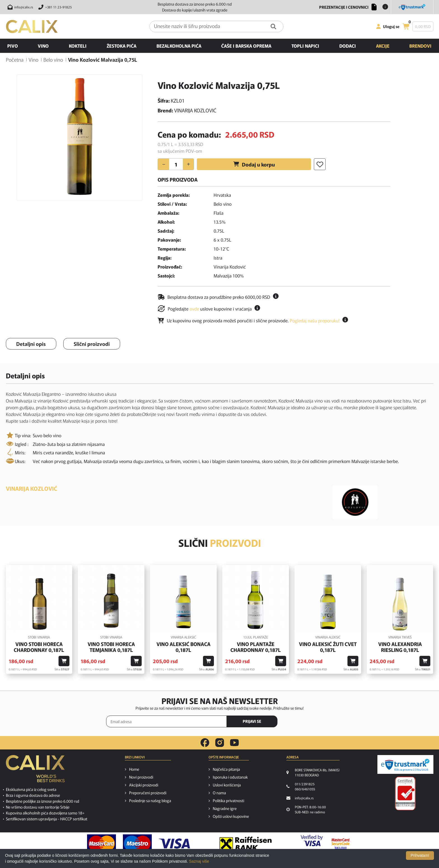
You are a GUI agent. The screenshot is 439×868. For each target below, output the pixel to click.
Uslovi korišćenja (227, 785)
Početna (15, 59)
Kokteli (78, 46)
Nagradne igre (225, 808)
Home (134, 769)
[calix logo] (35, 771)
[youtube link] (234, 743)
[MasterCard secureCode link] (341, 844)
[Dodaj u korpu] (64, 661)
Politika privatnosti (228, 800)
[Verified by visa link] (312, 844)
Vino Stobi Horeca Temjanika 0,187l (111, 647)
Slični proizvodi (92, 344)
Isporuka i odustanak (230, 777)
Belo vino (53, 59)
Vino (43, 46)
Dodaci (348, 46)
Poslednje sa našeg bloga (150, 800)
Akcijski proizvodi (144, 785)
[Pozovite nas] (54, 7)
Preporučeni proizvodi (148, 793)
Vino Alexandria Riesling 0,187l (400, 647)
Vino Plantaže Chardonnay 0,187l (256, 647)
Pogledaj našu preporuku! (315, 320)
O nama (219, 793)
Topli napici (305, 46)
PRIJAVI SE (252, 721)
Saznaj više (199, 861)
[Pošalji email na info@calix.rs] (19, 7)
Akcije (383, 46)
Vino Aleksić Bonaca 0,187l (184, 647)
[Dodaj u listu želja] (320, 164)
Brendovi (420, 46)
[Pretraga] (273, 26)
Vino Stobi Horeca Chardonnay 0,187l (39, 647)
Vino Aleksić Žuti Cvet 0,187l (328, 647)
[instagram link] (220, 743)
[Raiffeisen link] (246, 844)
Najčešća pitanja (226, 769)
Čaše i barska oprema (246, 46)
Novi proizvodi (141, 777)
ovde (194, 309)
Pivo (13, 46)
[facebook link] (205, 743)
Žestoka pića (122, 46)
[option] (80, 138)
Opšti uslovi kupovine (231, 816)
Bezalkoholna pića (179, 46)
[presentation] (309, 722)
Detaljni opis (31, 344)
